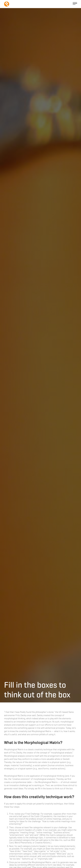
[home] (7, 4)
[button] (75, 4)
